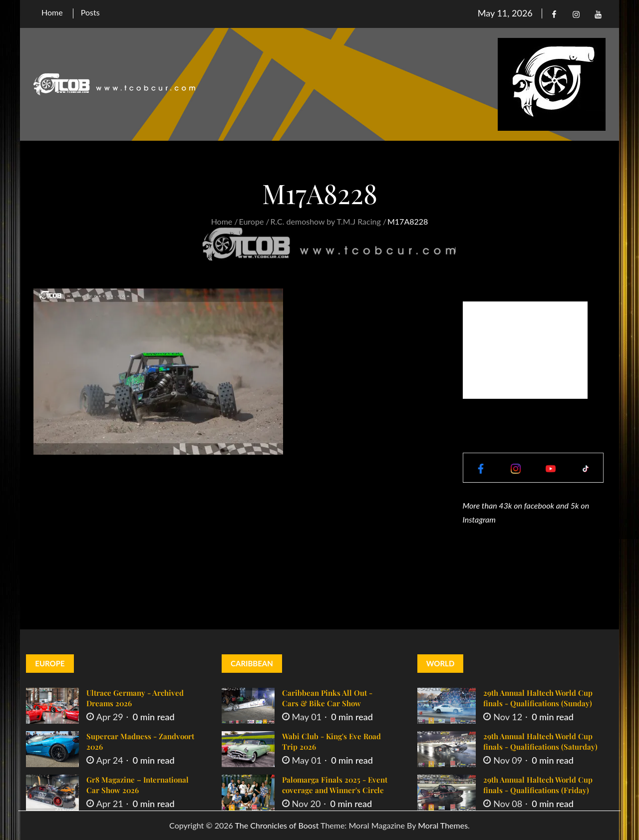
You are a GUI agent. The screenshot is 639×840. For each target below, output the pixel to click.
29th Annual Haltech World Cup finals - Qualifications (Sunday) (538, 698)
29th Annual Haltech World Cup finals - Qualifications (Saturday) (540, 741)
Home (52, 12)
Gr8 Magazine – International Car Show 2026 (138, 785)
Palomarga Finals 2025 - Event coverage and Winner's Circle (335, 785)
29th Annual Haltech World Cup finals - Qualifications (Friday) (538, 785)
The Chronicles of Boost (277, 825)
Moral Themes (443, 825)
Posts (90, 12)
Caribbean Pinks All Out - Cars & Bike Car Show (327, 698)
